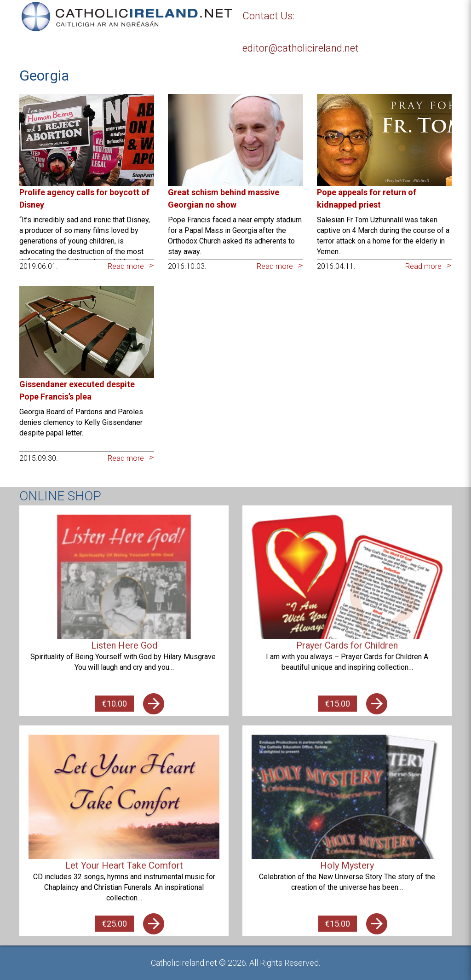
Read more (126, 266)
